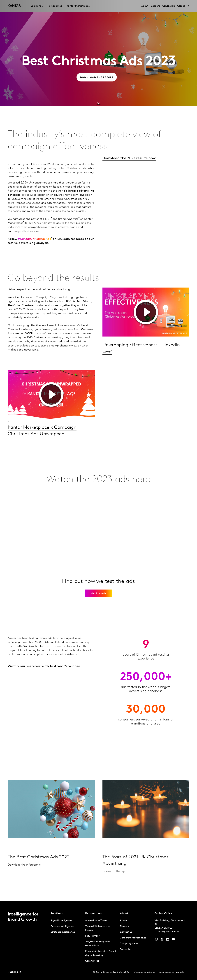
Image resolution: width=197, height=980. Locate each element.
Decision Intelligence (62, 926)
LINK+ (47, 219)
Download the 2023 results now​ (129, 158)
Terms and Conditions (144, 972)
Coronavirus (92, 961)
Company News (129, 944)
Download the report (116, 871)
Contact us (126, 932)
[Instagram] (156, 940)
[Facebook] (162, 940)
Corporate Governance (133, 938)
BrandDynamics (68, 219)
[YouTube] (168, 940)
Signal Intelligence (61, 921)
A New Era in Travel (96, 921)
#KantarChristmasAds (35, 239)
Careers (124, 926)
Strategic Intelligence (63, 932)
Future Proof (92, 936)
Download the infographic (24, 865)
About (123, 921)
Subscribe (125, 949)
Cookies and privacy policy (172, 972)
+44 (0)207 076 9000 (168, 932)
